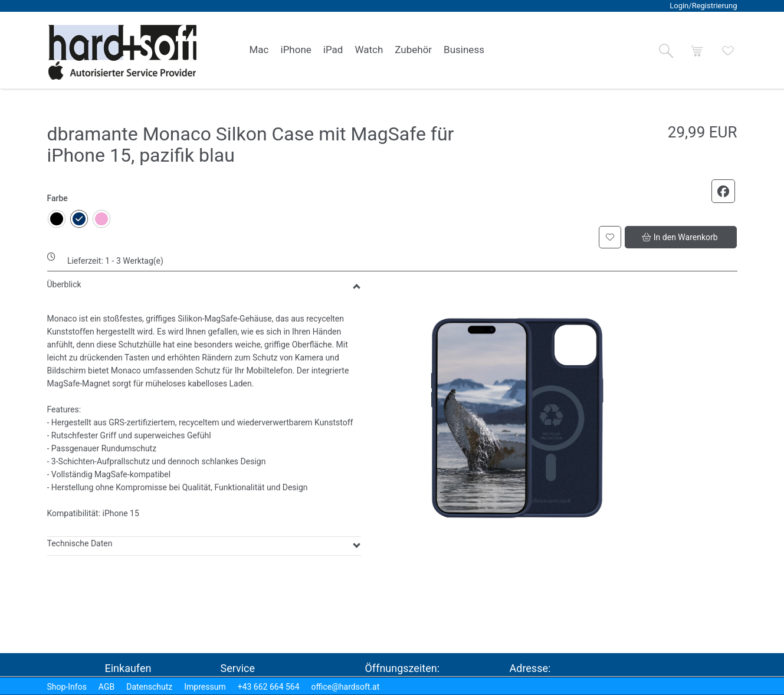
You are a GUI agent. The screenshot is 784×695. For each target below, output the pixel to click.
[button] (666, 51)
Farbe (58, 198)
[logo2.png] (123, 52)
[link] (259, 50)
